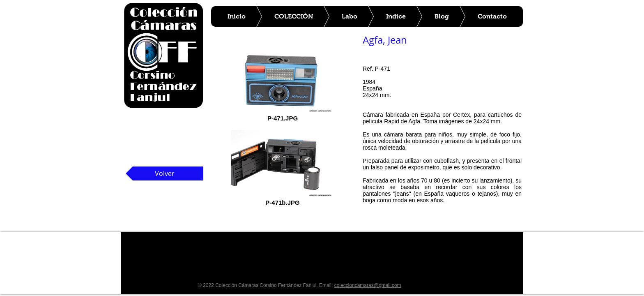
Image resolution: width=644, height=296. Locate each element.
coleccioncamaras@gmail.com (368, 285)
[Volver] (164, 173)
